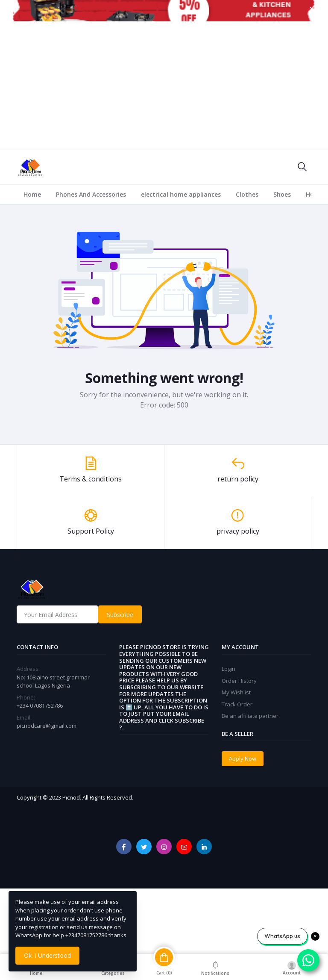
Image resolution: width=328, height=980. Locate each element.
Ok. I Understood (47, 955)
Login (228, 669)
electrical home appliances (181, 194)
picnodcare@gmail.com (47, 726)
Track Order (237, 704)
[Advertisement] (164, 86)
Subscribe (120, 615)
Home (32, 194)
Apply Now (243, 759)
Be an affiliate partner (250, 716)
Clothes (247, 194)
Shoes (282, 194)
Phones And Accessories (91, 194)
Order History (239, 681)
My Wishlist (236, 692)
